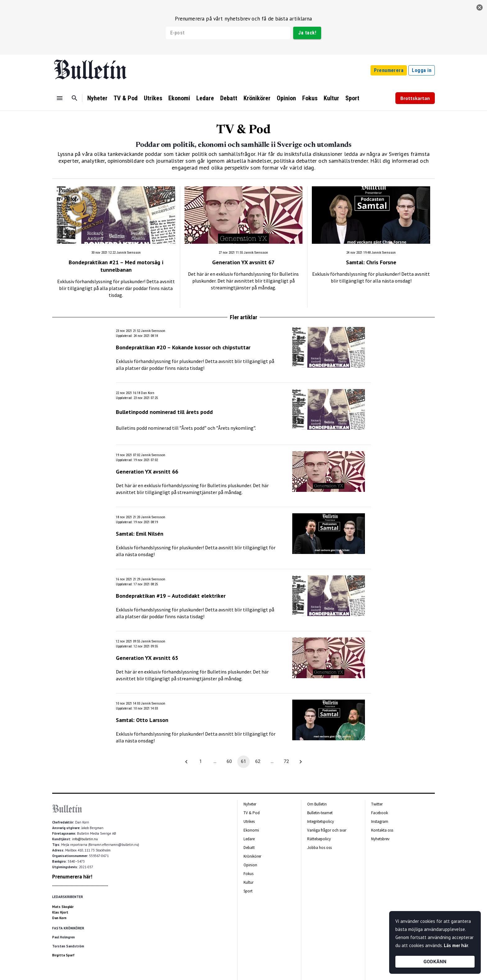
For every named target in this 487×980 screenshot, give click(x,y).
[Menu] (60, 98)
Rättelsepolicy (319, 839)
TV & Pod (126, 98)
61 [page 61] (243, 762)
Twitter (377, 804)
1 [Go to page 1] (201, 762)
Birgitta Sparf (63, 955)
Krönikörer (257, 98)
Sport (352, 98)
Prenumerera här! (72, 877)
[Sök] (75, 98)
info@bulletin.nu (85, 839)
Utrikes (153, 98)
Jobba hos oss (319, 848)
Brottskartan (415, 98)
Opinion (286, 98)
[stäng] (480, 7)
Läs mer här (456, 945)
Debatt (229, 98)
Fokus (310, 98)
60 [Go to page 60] (229, 762)
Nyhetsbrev (380, 839)
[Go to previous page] (186, 762)
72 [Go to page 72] (286, 762)
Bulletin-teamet (320, 813)
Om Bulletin (317, 804)
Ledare (205, 98)
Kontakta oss (382, 830)
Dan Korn (59, 918)
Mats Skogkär (63, 907)
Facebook (380, 813)
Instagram (380, 821)
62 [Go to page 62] (258, 762)
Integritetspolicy (321, 821)
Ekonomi (179, 98)
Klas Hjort (60, 912)
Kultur (331, 98)
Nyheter (97, 98)
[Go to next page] (301, 762)
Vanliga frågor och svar (327, 830)
